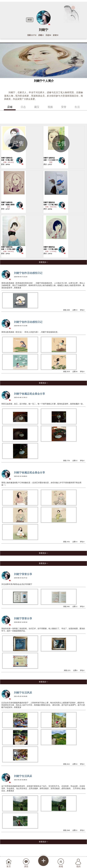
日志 (23, 107)
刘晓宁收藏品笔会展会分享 (30, 394)
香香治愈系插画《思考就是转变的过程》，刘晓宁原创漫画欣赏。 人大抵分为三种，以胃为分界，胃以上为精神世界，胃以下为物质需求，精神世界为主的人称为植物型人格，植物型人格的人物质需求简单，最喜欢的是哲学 (43, 285)
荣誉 (64, 107)
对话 (30, 20)
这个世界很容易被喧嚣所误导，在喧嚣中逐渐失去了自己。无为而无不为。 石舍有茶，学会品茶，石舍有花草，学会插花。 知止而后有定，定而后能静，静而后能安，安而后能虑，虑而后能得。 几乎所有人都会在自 (43, 788)
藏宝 (37, 107)
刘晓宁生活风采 (23, 693)
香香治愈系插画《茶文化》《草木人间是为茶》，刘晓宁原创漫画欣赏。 (30, 332)
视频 (50, 107)
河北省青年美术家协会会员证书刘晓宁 (17, 584)
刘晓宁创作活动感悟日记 (28, 273)
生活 (77, 107)
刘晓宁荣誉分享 (23, 574)
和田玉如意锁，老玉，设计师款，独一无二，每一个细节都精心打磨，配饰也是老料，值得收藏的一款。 (43, 404)
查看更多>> (43, 262)
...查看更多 (17, 288)
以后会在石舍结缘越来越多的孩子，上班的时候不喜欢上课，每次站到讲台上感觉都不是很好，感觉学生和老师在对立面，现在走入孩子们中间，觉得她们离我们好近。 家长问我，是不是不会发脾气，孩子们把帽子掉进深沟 (43, 705)
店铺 (10, 107)
